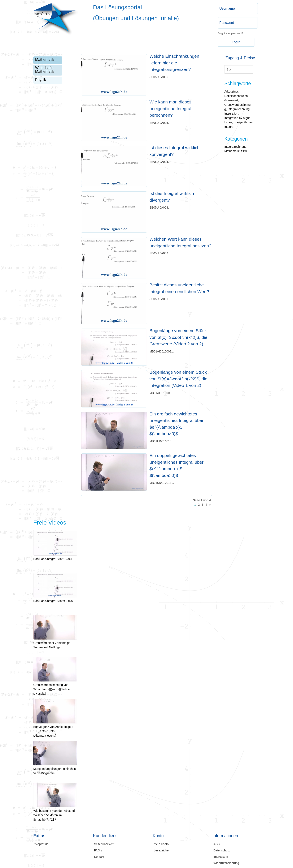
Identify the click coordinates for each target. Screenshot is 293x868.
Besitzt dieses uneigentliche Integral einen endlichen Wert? (179, 288)
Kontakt (99, 857)
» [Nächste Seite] (210, 505)
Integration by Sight (237, 118)
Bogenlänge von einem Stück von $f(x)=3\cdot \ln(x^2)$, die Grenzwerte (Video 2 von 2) (178, 337)
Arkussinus (231, 91)
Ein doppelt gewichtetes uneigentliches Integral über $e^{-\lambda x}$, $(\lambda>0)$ (176, 465)
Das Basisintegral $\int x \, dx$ (55, 599)
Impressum (221, 857)
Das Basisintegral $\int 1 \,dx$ (55, 557)
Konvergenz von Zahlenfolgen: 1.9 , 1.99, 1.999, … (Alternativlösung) (55, 729)
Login (236, 42)
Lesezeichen (162, 850)
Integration (231, 114)
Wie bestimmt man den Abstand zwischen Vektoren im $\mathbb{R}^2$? (55, 813)
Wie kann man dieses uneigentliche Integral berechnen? (170, 108)
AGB (217, 844)
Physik (41, 80)
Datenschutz (222, 850)
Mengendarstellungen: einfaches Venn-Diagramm (55, 769)
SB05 (245, 151)
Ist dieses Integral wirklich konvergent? (174, 151)
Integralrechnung (239, 109)
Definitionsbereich (236, 96)
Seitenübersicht (104, 844)
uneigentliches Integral (238, 125)
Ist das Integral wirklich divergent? (172, 197)
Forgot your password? (231, 33)
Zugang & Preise (240, 58)
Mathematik (45, 60)
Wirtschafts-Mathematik (45, 70)
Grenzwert (231, 100)
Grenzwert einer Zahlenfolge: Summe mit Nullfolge (55, 643)
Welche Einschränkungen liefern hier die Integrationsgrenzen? (174, 63)
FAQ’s (98, 850)
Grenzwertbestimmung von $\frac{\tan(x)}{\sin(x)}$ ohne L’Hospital (55, 687)
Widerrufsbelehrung (226, 863)
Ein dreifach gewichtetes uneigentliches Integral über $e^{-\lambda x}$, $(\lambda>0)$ (176, 424)
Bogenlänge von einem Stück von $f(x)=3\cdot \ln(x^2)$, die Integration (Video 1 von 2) (178, 379)
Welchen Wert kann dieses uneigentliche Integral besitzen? (180, 242)
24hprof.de (41, 844)
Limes (228, 122)
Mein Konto (161, 844)
